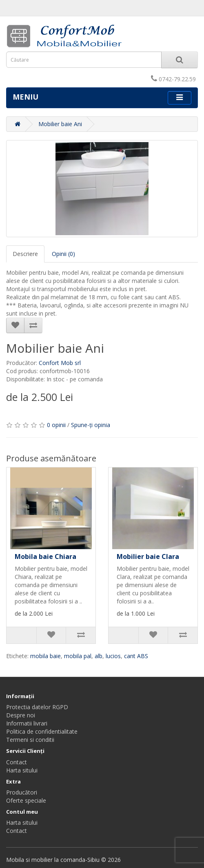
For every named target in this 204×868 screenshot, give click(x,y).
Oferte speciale (26, 800)
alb (99, 656)
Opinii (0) (63, 254)
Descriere (25, 254)
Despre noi (21, 715)
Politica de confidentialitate (42, 731)
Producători (22, 792)
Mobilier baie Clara (148, 556)
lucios (113, 656)
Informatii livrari (27, 723)
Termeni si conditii (30, 740)
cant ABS (136, 656)
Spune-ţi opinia (91, 425)
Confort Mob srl (60, 363)
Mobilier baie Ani (60, 124)
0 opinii (56, 425)
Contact (17, 762)
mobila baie (45, 656)
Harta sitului (22, 770)
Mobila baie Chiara (45, 556)
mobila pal (78, 656)
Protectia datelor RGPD (37, 707)
